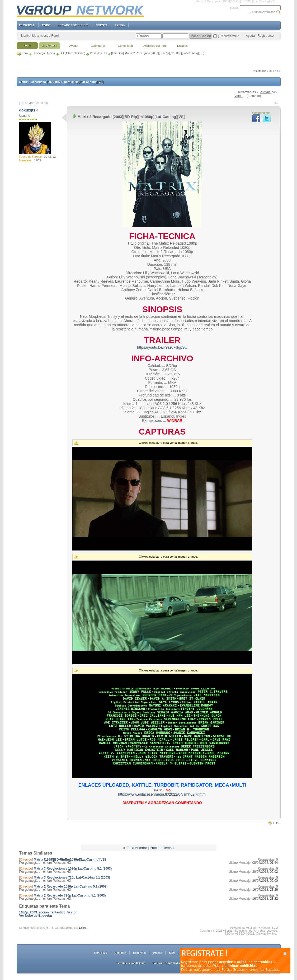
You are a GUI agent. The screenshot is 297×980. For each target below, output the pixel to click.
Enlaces (182, 46)
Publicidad (100, 953)
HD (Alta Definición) (72, 53)
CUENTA (102, 25)
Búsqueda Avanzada (262, 12)
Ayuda (250, 36)
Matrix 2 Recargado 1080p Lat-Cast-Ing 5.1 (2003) (71, 886)
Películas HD (98, 53)
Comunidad (125, 46)
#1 (276, 103)
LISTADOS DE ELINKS (73, 25)
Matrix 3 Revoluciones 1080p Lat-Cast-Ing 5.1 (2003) (73, 869)
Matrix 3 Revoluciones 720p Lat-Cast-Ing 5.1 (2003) (72, 878)
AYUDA (120, 25)
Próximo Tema (161, 848)
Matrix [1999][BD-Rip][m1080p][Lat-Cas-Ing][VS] (70, 860)
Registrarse (265, 36)
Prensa (157, 953)
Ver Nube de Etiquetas (36, 916)
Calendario (98, 46)
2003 (33, 912)
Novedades (49, 46)
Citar (276, 823)
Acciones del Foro (155, 46)
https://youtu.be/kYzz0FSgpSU (162, 347)
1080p (24, 912)
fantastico (58, 912)
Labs (172, 953)
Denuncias (140, 953)
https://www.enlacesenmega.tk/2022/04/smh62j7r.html (162, 794)
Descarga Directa (44, 53)
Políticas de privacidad (167, 963)
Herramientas (246, 92)
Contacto (120, 953)
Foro (25, 53)
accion (44, 912)
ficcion (72, 912)
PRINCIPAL (27, 25)
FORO (46, 25)
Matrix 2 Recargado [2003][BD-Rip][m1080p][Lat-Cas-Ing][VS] (61, 82)
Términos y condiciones (131, 963)
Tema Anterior (136, 848)
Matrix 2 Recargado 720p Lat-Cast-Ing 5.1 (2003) (70, 895)
